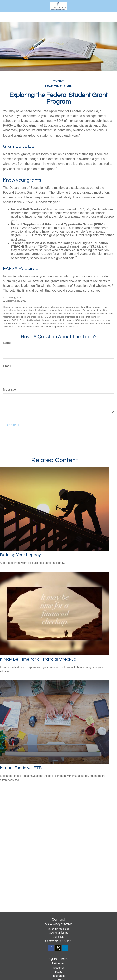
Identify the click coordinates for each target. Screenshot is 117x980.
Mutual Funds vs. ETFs (22, 768)
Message (9, 390)
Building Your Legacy (20, 555)
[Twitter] (58, 948)
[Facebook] (51, 948)
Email (7, 366)
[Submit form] (13, 425)
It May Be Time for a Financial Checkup (38, 659)
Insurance (58, 976)
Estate (59, 972)
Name (7, 343)
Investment (58, 968)
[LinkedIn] (65, 948)
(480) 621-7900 (63, 924)
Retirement (58, 963)
